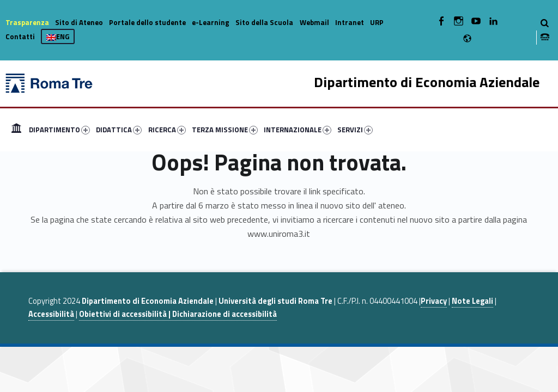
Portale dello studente (147, 22)
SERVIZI (355, 130)
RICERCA (167, 130)
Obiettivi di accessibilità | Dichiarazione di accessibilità (178, 314)
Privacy (434, 301)
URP (377, 22)
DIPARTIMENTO (59, 130)
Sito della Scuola (264, 22)
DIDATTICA (119, 130)
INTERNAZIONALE (298, 130)
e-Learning (211, 22)
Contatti (20, 36)
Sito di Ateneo (79, 22)
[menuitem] (16, 130)
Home (16, 130)
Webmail (314, 22)
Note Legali (472, 301)
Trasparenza (27, 22)
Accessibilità (51, 314)
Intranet (350, 22)
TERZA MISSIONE (225, 130)
